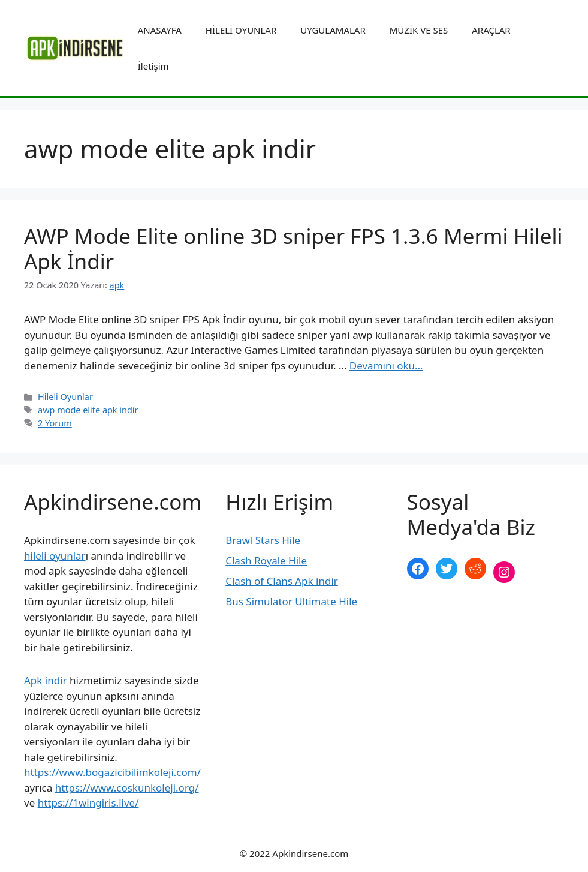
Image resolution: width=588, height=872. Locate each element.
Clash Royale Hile (266, 560)
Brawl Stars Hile (263, 540)
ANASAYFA (160, 30)
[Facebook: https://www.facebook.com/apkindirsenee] (418, 569)
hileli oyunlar (55, 556)
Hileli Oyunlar (65, 397)
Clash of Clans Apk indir (282, 581)
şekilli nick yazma (448, 612)
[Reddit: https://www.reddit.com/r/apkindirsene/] (475, 569)
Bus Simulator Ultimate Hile (291, 601)
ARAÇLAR (491, 30)
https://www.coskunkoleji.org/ (127, 788)
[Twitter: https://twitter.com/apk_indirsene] (447, 569)
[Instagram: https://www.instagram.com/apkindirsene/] (504, 572)
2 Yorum (55, 423)
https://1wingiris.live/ (88, 803)
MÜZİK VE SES (419, 30)
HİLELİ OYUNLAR (241, 30)
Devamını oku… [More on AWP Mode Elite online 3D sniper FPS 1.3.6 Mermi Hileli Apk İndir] (386, 366)
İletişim (153, 66)
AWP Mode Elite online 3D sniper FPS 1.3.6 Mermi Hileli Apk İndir (293, 249)
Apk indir (46, 680)
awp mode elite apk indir (88, 410)
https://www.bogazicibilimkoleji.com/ (112, 772)
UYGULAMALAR (333, 30)
